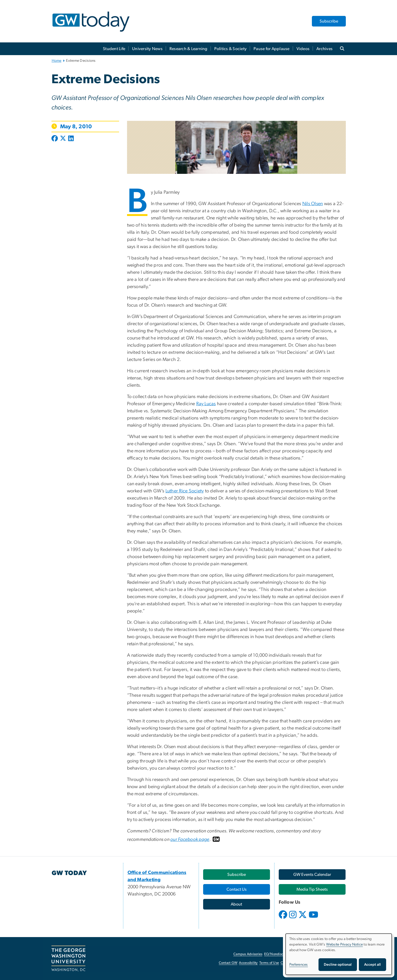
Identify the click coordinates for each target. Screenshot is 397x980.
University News (147, 49)
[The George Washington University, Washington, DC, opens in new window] (68, 959)
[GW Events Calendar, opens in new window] (312, 875)
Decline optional (338, 965)
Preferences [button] (299, 965)
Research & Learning (188, 49)
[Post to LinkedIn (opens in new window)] (71, 139)
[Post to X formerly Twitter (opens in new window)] (63, 139)
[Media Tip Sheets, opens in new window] (312, 889)
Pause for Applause (272, 49)
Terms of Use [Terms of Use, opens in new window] (269, 963)
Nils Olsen (313, 204)
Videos (303, 49)
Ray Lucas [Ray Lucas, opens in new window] (206, 404)
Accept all (372, 965)
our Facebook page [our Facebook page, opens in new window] (190, 840)
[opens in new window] (283, 919)
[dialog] (339, 954)
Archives (324, 49)
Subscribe (329, 21)
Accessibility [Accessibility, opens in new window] (248, 963)
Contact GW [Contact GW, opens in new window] (228, 963)
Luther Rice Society (185, 491)
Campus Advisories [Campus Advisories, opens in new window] (248, 954)
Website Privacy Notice (345, 944)
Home (57, 61)
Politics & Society (231, 49)
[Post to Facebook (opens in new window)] (55, 139)
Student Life (114, 49)
